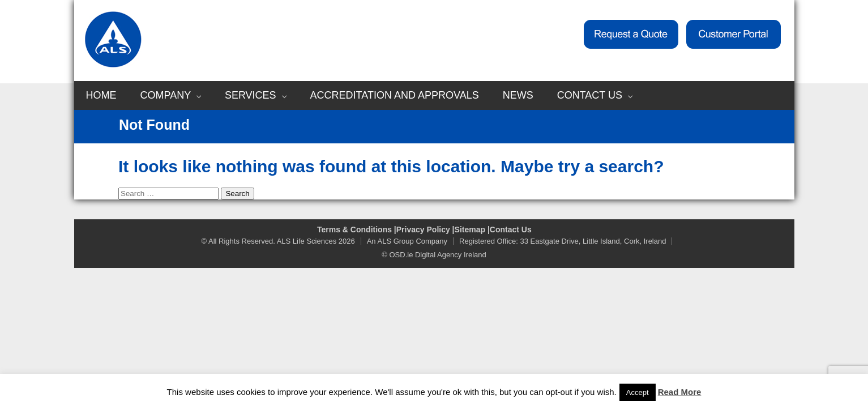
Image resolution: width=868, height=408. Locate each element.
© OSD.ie (397, 255)
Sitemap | (472, 229)
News (518, 95)
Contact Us (595, 95)
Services (256, 95)
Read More (680, 392)
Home (101, 95)
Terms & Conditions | (357, 229)
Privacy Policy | (426, 229)
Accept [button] (638, 392)
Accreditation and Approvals (395, 95)
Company (171, 95)
